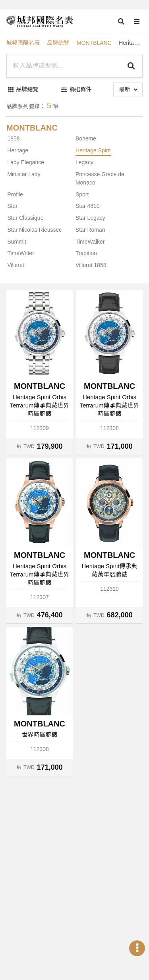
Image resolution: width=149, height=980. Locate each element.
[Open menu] (137, 21)
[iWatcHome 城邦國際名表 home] (40, 21)
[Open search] (121, 21)
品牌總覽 (58, 43)
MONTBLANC (94, 43)
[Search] (131, 66)
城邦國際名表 (23, 43)
